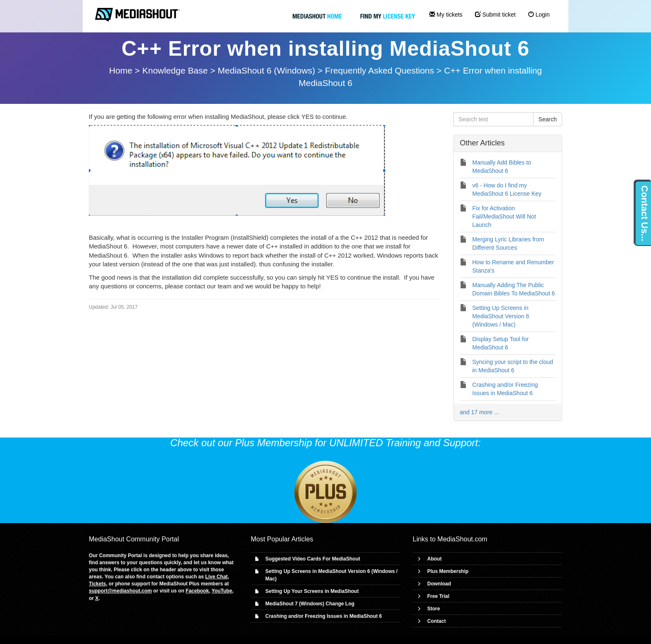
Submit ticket (495, 15)
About (434, 559)
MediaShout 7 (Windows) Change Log (310, 604)
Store (434, 609)
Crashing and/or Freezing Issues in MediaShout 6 (324, 616)
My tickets (446, 15)
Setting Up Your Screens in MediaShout (312, 591)
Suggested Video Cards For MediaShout (313, 559)
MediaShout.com (463, 539)
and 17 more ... (480, 412)
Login (539, 15)
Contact (437, 621)
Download (439, 584)
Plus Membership (448, 571)
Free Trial (438, 596)
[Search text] (493, 119)
